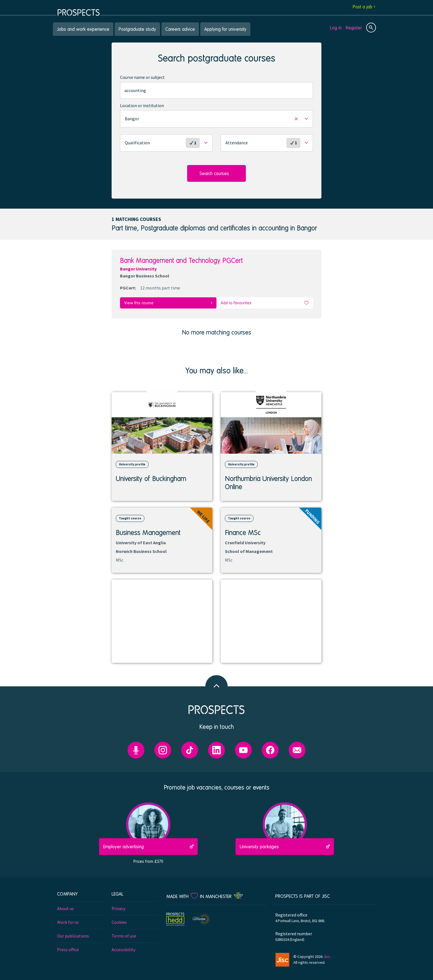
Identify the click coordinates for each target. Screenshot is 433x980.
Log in (336, 28)
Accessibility (123, 946)
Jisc (327, 953)
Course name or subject (142, 77)
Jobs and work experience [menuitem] (83, 29)
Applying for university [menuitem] (225, 29)
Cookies (119, 919)
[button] (216, 119)
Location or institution (142, 105)
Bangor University (138, 269)
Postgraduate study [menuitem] (137, 29)
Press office (68, 946)
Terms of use (124, 932)
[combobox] (216, 90)
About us (65, 905)
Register (354, 28)
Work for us (68, 919)
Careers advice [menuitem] (180, 29)
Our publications (73, 932)
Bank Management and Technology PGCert (181, 260)
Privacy (118, 905)
